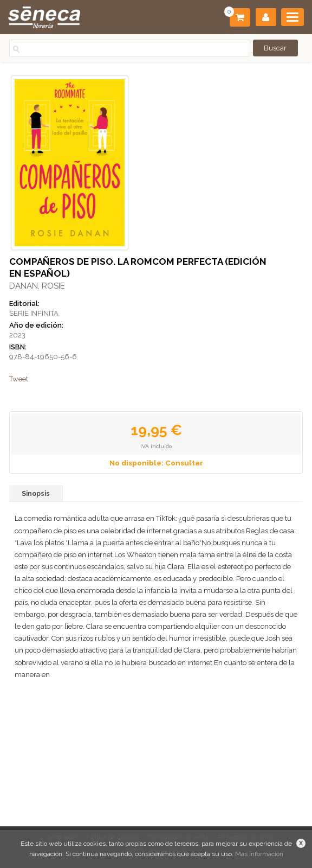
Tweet (19, 379)
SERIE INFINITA (34, 313)
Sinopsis (36, 494)
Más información (259, 854)
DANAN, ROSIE (37, 286)
